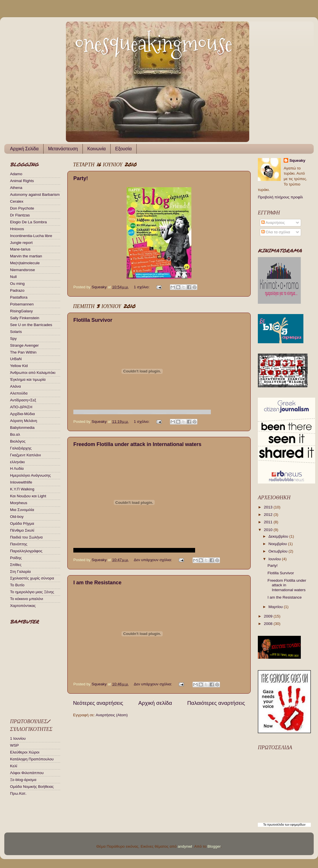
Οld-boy (17, 517)
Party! (81, 178)
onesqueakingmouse (153, 44)
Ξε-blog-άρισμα (23, 780)
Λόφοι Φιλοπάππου (27, 773)
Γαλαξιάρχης (21, 448)
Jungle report (21, 243)
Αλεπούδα (19, 393)
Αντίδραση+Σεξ (23, 400)
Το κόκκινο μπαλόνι (26, 599)
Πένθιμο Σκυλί (22, 530)
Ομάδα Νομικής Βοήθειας (32, 787)
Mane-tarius (20, 249)
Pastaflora (19, 297)
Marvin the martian (26, 256)
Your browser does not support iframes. (37, 668)
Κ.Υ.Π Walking (22, 489)
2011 (269, 522)
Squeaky (297, 160)
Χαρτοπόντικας (23, 606)
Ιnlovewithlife (21, 482)
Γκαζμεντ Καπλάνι (25, 455)
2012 (269, 515)
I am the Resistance (97, 583)
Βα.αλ (15, 434)
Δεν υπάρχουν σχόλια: (153, 560)
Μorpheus (19, 503)
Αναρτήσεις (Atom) (112, 715)
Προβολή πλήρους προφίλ (280, 197)
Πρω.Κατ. (18, 793)
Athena (16, 188)
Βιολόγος (18, 441)
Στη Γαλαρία (20, 572)
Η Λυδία (17, 468)
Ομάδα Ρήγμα (22, 523)
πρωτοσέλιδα (275, 825)
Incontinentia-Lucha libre (31, 236)
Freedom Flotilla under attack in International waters (137, 444)
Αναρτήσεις (273, 223)
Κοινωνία (97, 149)
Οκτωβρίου (278, 551)
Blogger (214, 846)
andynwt (185, 846)
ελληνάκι (17, 462)
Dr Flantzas (20, 215)
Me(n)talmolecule (25, 263)
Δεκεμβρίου (279, 536)
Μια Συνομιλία (22, 510)
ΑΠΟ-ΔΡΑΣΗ (21, 407)
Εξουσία (123, 149)
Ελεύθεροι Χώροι (25, 752)
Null (13, 277)
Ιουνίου (275, 559)
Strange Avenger (24, 345)
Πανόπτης (19, 544)
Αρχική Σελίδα (24, 149)
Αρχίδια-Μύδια (22, 414)
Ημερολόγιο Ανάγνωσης (31, 475)
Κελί (14, 766)
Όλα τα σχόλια (276, 232)
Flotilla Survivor (93, 320)
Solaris (16, 332)
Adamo (16, 174)
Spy (13, 339)
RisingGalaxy (21, 311)
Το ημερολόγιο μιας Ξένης (32, 592)
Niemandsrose (22, 270)
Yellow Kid (19, 366)
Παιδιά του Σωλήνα (26, 537)
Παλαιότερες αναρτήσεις (216, 703)
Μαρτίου (276, 607)
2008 (269, 624)
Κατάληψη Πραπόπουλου (32, 759)
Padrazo (17, 290)
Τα (265, 825)
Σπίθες (16, 565)
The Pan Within (23, 352)
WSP (14, 745)
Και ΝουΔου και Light (28, 496)
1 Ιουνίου (18, 738)
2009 (269, 616)
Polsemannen (22, 304)
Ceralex (17, 201)
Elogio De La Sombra (28, 222)
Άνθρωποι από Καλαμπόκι (33, 373)
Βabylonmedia (22, 428)
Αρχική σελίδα (155, 703)
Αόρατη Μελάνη (23, 421)
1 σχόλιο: (142, 287)
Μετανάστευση (63, 149)
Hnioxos (17, 229)
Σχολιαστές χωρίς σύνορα (32, 578)
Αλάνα (15, 386)
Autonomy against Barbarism (35, 195)
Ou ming (17, 284)
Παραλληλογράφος (26, 551)
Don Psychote (22, 208)
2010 (269, 530)
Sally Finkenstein (25, 318)
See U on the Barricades (31, 325)
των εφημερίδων (295, 825)
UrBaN (16, 359)
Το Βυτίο (17, 585)
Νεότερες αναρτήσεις (98, 703)
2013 (269, 507)
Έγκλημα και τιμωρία (28, 379)
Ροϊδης (16, 558)
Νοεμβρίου (278, 544)
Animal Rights (22, 181)
